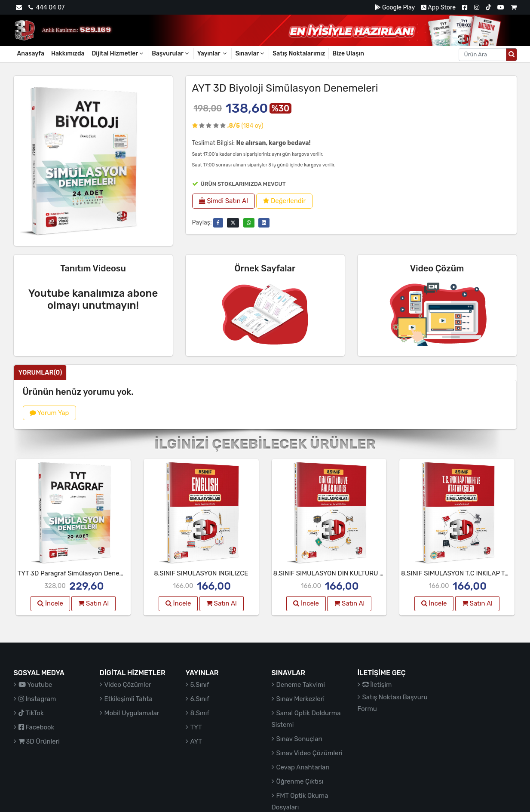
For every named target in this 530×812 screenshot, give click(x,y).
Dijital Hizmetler (118, 54)
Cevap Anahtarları (303, 767)
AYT (196, 741)
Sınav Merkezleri (301, 699)
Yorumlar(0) (40, 372)
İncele (50, 603)
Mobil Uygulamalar (132, 713)
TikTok (31, 713)
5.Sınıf (200, 685)
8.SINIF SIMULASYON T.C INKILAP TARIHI (461, 573)
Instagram (37, 699)
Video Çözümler (128, 685)
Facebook (37, 727)
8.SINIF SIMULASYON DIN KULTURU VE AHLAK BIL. (348, 573)
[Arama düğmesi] (512, 55)
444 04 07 (46, 8)
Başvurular (171, 54)
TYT (196, 727)
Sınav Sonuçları (299, 739)
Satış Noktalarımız (299, 54)
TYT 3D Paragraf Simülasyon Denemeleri (78, 573)
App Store (438, 8)
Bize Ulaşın (348, 54)
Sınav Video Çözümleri (309, 753)
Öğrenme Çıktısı (300, 781)
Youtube (35, 685)
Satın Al (93, 603)
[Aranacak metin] (483, 55)
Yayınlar (213, 54)
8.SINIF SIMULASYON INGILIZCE (201, 573)
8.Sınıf (200, 713)
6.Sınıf (200, 699)
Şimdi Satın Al (224, 201)
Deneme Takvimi (301, 685)
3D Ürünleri (39, 741)
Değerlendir (284, 201)
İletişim (377, 685)
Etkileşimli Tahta (129, 699)
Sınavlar (250, 54)
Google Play (395, 8)
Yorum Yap (49, 413)
